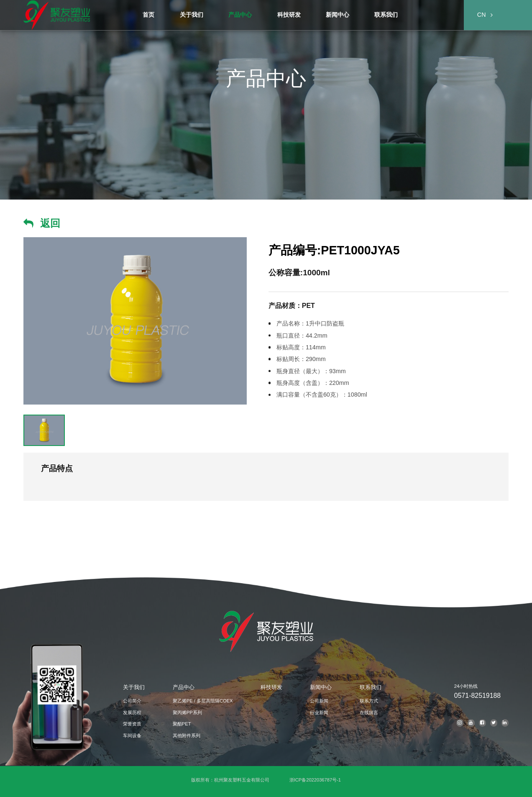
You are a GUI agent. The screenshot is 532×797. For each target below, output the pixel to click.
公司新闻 (319, 701)
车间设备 (132, 735)
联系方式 (369, 701)
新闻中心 (321, 687)
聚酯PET (182, 724)
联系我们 (371, 687)
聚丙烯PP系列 (187, 712)
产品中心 (184, 687)
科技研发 (271, 687)
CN (482, 15)
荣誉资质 (132, 724)
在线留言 (369, 712)
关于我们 (134, 687)
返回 (50, 223)
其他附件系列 (187, 735)
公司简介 (132, 701)
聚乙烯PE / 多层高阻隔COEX (203, 701)
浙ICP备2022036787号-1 (315, 780)
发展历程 (132, 712)
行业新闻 (319, 712)
